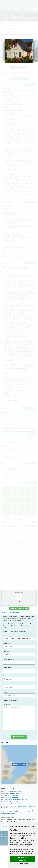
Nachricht (7, 704)
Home (3, 835)
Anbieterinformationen (16, 793)
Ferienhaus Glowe (9, 804)
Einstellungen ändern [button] (23, 864)
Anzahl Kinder (7, 668)
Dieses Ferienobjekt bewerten (19, 608)
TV (28, 812)
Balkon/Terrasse (28, 810)
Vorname (6, 676)
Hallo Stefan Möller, (19, 718)
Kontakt (4, 837)
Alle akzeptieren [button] (23, 857)
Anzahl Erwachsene (9, 659)
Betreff (6, 635)
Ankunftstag (7, 643)
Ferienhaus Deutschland (12, 798)
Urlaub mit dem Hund (7, 808)
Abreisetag (7, 651)
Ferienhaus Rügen (15, 802)
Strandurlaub (31, 806)
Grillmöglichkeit (10, 812)
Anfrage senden (19, 737)
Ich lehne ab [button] (23, 860)
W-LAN (13, 814)
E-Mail (6, 692)
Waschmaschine (6, 814)
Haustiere (12, 810)
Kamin (25, 812)
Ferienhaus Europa (13, 795)
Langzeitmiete (19, 810)
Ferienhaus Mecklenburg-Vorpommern (17, 800)
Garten (3, 812)
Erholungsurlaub (23, 806)
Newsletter (7, 734)
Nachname (7, 684)
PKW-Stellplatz (19, 812)
